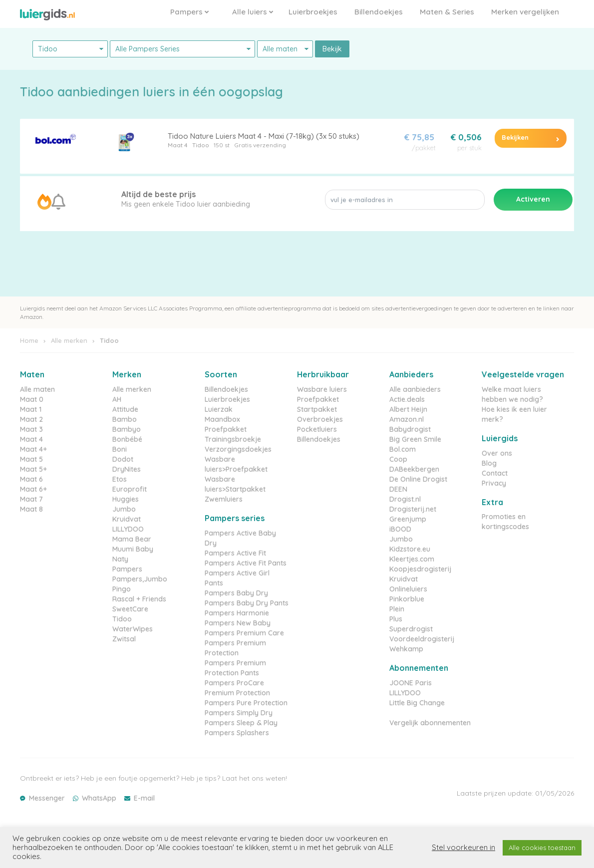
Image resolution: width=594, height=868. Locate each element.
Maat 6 (31, 479)
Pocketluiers (317, 429)
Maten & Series (447, 12)
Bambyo (127, 429)
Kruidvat (127, 519)
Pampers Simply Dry (239, 713)
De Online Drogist (418, 479)
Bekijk (332, 49)
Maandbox (222, 419)
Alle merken (69, 340)
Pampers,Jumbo (140, 579)
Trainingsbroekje (233, 439)
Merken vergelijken (525, 12)
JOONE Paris (411, 683)
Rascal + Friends (139, 599)
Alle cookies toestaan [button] (542, 848)
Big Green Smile (415, 439)
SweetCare (130, 609)
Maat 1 (31, 409)
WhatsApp (99, 798)
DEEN (398, 489)
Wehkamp (406, 649)
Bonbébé (127, 439)
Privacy (494, 483)
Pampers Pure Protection (246, 703)
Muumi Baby (133, 549)
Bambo (125, 419)
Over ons (497, 453)
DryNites (127, 469)
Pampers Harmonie (237, 613)
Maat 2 (31, 419)
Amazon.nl (407, 419)
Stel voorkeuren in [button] (463, 848)
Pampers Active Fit (235, 553)
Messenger (47, 798)
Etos (120, 479)
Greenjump (408, 519)
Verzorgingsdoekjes (238, 449)
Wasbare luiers (322, 389)
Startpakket (317, 409)
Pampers (189, 12)
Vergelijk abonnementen (430, 723)
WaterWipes (133, 629)
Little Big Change (417, 703)
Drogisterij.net (413, 509)
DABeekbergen (414, 469)
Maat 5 (31, 459)
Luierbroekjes (313, 12)
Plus (396, 619)
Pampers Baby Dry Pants (247, 603)
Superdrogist (411, 629)
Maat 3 (31, 429)
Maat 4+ (33, 449)
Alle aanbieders (415, 389)
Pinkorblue (407, 599)
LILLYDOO (128, 529)
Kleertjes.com (412, 559)
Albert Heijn (408, 409)
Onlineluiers (408, 589)
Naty (120, 559)
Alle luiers (253, 12)
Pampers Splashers (237, 733)
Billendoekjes (379, 12)
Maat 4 (178, 145)
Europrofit (130, 489)
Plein (397, 609)
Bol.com (403, 449)
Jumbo (124, 509)
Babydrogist (410, 429)
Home (29, 340)
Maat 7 (31, 499)
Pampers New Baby (238, 623)
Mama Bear (132, 539)
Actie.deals (407, 399)
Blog (489, 463)
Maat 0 (32, 399)
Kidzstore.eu (410, 549)
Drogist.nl (405, 499)
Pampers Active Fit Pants (246, 563)
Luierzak (219, 409)
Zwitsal (124, 639)
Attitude (125, 409)
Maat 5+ (33, 469)
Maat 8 (31, 509)
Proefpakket (226, 429)
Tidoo (201, 145)
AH (117, 399)
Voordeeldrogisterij (422, 639)
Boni (120, 449)
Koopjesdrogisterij (420, 569)
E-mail (144, 798)
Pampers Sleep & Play (241, 723)
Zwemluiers (224, 499)
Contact (495, 473)
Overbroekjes (320, 419)
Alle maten (37, 389)
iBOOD (400, 529)
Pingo (122, 589)
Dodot (123, 459)
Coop (398, 459)
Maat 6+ (33, 489)
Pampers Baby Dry (236, 593)
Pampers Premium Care (244, 633)
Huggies (126, 499)
